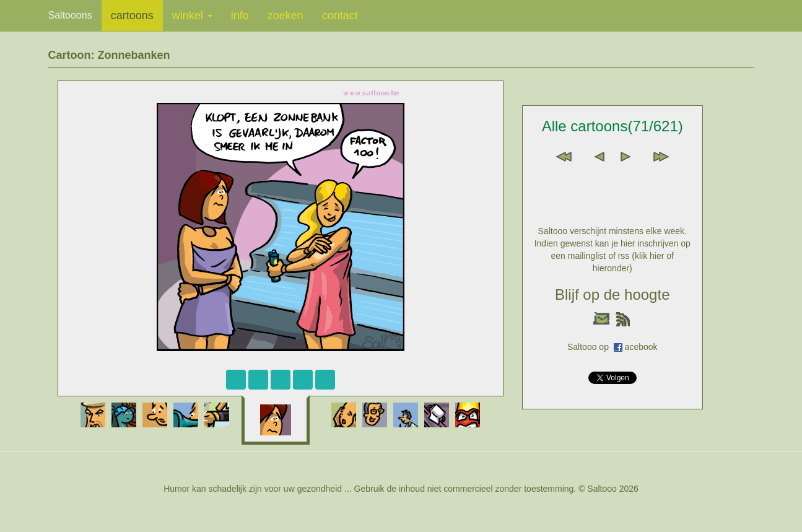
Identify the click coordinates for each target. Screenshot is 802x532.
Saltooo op (591, 347)
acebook (641, 347)
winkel (192, 15)
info (240, 15)
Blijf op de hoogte (612, 294)
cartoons (132, 15)
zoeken (285, 15)
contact (340, 15)
